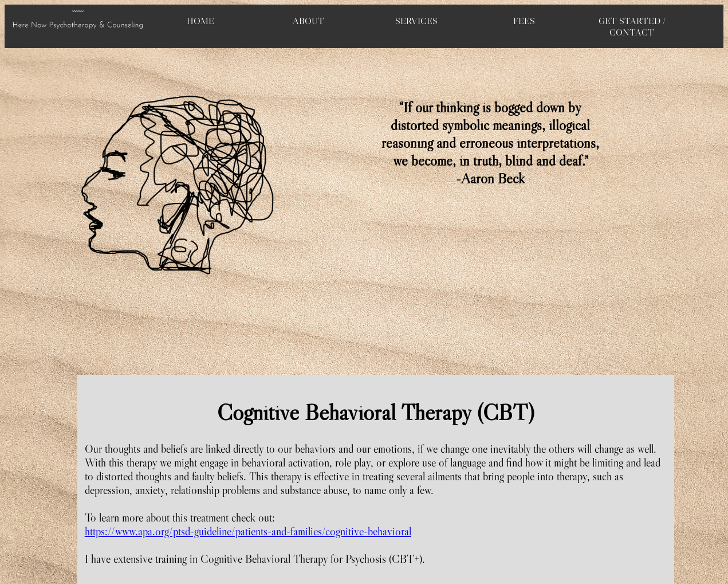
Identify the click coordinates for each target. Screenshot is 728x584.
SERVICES (416, 21)
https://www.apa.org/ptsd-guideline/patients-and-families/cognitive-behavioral (248, 531)
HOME (200, 21)
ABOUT (308, 21)
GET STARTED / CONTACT (632, 26)
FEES (524, 21)
